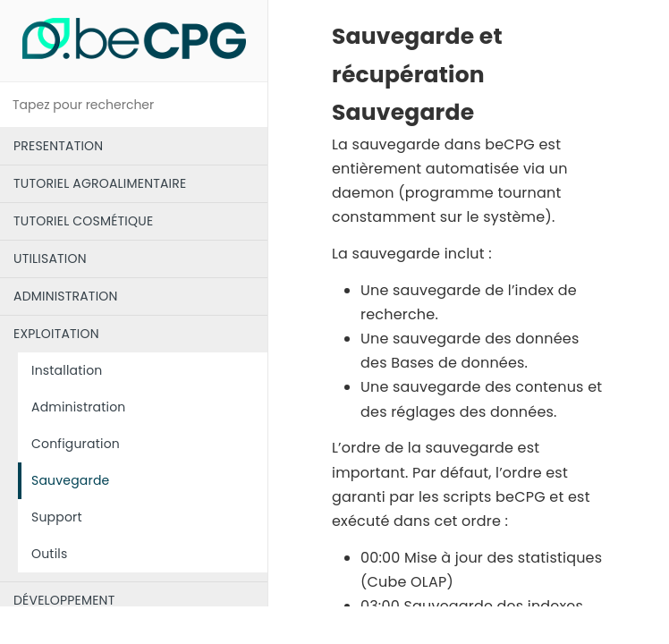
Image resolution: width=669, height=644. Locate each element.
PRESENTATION (58, 146)
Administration (79, 407)
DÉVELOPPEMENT (64, 600)
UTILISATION (50, 258)
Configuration (76, 444)
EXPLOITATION (56, 334)
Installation (67, 370)
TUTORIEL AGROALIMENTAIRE (100, 183)
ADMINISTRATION (66, 296)
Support (57, 517)
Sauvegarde (70, 480)
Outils (49, 554)
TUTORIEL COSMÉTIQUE (83, 221)
